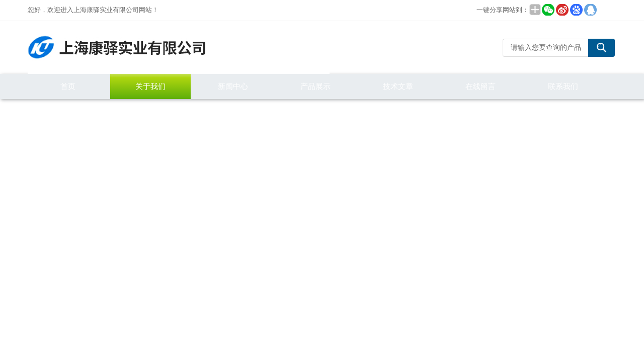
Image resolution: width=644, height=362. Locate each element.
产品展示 (315, 86)
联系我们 (563, 86)
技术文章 (398, 86)
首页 (68, 86)
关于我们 (150, 86)
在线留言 (480, 86)
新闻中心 (233, 86)
